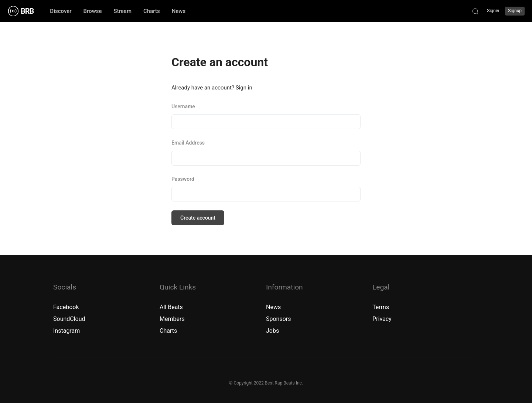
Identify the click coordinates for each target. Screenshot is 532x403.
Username (183, 106)
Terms (381, 307)
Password (183, 179)
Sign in (244, 88)
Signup (515, 11)
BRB (27, 11)
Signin (493, 11)
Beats (175, 307)
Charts (168, 331)
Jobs (272, 331)
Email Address (188, 143)
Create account (198, 218)
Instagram (66, 331)
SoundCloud (69, 319)
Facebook (66, 307)
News (273, 307)
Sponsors (279, 319)
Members (172, 319)
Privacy (382, 319)
